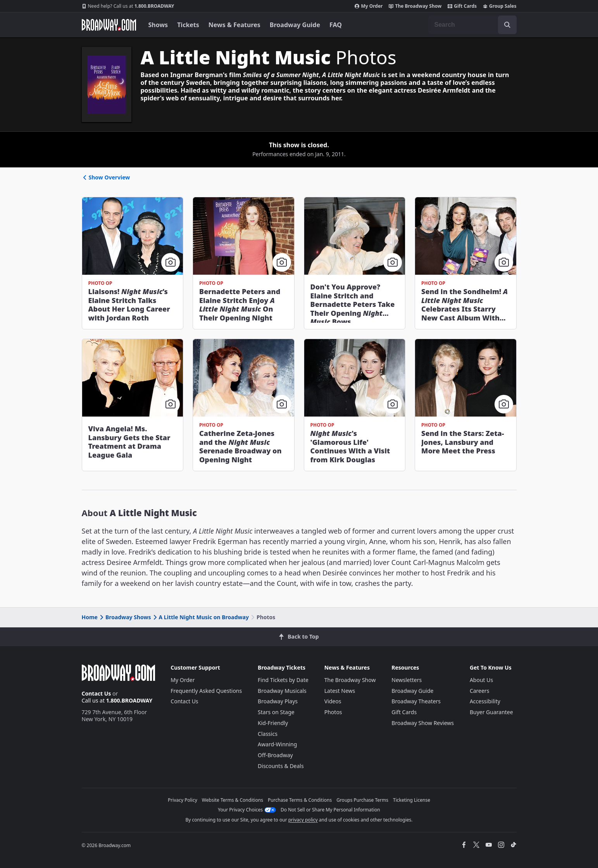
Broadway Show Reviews (423, 723)
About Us (481, 680)
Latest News (340, 691)
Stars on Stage (276, 712)
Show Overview (106, 177)
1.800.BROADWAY (128, 6)
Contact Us (97, 693)
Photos (333, 712)
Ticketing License (412, 800)
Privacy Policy (183, 800)
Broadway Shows (125, 617)
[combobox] (472, 25)
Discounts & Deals (281, 766)
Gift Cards (462, 6)
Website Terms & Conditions (233, 800)
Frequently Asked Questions (206, 691)
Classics (268, 734)
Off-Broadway (275, 755)
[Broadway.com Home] (109, 25)
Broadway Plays (278, 701)
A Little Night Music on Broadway (200, 617)
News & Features (234, 25)
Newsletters (407, 680)
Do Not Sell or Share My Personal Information (330, 810)
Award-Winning (277, 744)
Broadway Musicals (282, 691)
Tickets (188, 25)
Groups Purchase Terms (362, 800)
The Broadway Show (415, 6)
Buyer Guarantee (491, 712)
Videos (333, 701)
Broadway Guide (295, 25)
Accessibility (485, 701)
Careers (479, 691)
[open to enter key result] (507, 25)
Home (90, 617)
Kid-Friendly (273, 723)
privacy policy (303, 820)
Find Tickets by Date (283, 680)
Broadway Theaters (416, 701)
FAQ (336, 25)
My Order (369, 6)
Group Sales (500, 6)
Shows (158, 25)
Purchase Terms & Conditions (300, 800)
